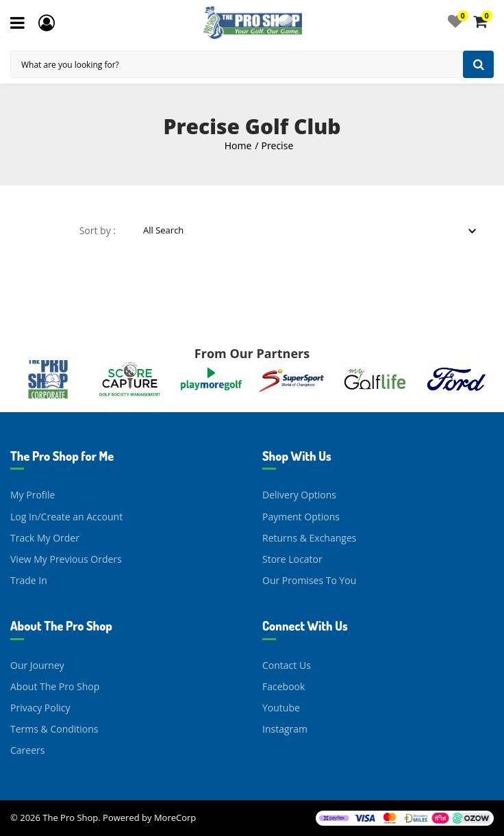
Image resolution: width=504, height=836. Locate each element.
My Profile (33, 495)
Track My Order (45, 538)
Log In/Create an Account (66, 517)
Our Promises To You (309, 580)
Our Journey (37, 665)
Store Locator (292, 559)
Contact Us (287, 665)
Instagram (285, 729)
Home (238, 145)
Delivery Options (299, 495)
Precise (278, 145)
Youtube (281, 708)
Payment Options (301, 517)
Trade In (29, 580)
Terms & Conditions (54, 729)
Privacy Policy (40, 708)
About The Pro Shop (55, 686)
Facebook (283, 686)
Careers (27, 750)
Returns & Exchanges (309, 538)
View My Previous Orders (66, 559)
